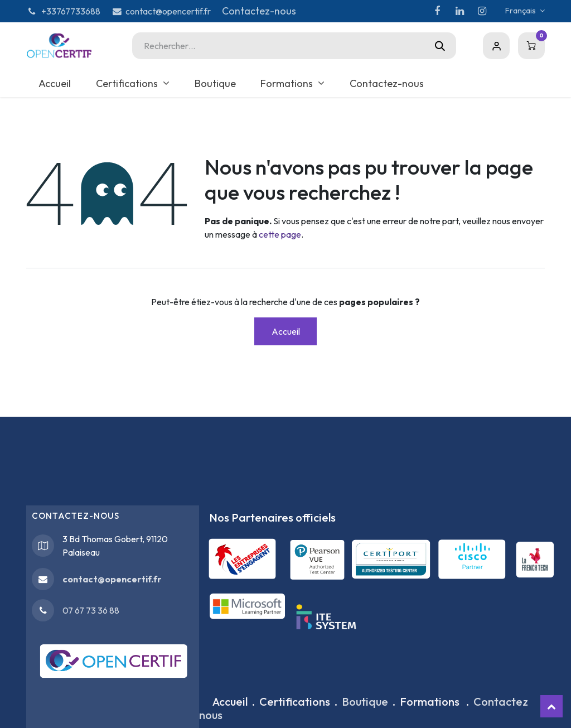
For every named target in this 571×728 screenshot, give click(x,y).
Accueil (286, 331)
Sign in (496, 46)
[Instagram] (482, 11)
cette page (280, 234)
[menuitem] (55, 83)
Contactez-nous (259, 11)
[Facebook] (437, 11)
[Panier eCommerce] (531, 46)
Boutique (365, 702)
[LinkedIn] (459, 11)
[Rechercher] (440, 46)
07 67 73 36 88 (91, 610)
